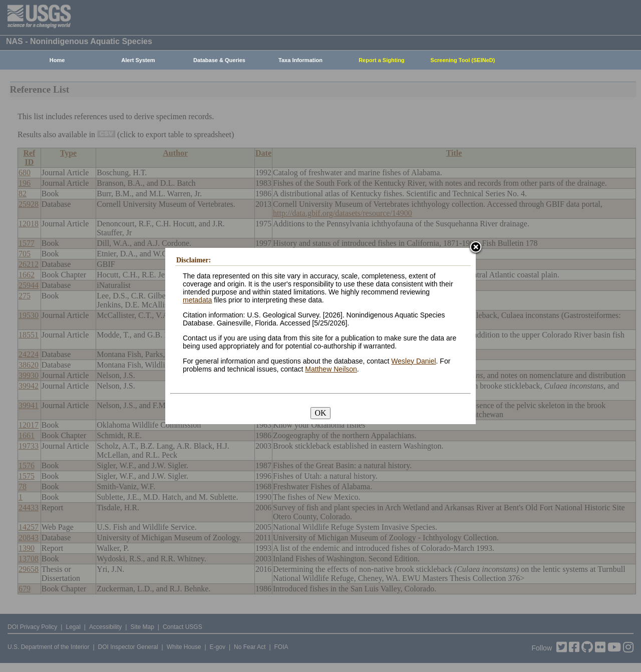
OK (320, 413)
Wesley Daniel (413, 361)
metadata (197, 300)
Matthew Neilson (331, 369)
